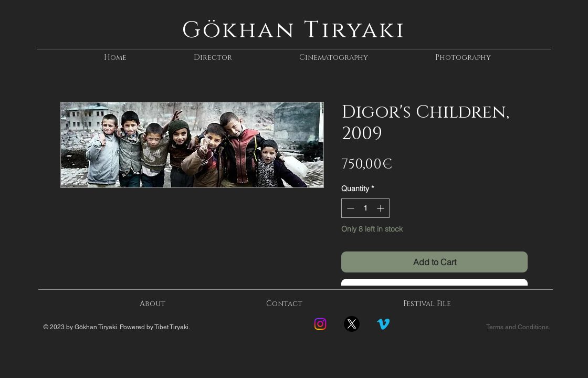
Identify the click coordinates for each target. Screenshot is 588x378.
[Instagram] (320, 324)
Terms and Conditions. (518, 327)
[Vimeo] (383, 324)
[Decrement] (349, 208)
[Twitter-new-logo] (352, 324)
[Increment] (381, 208)
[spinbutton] (365, 208)
